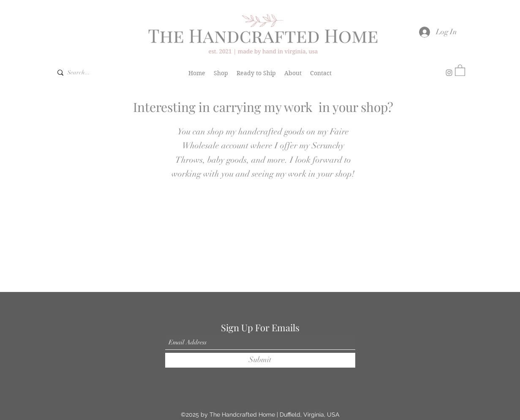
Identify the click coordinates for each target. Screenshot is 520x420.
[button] (460, 70)
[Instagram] (449, 73)
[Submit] (260, 360)
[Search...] (82, 73)
